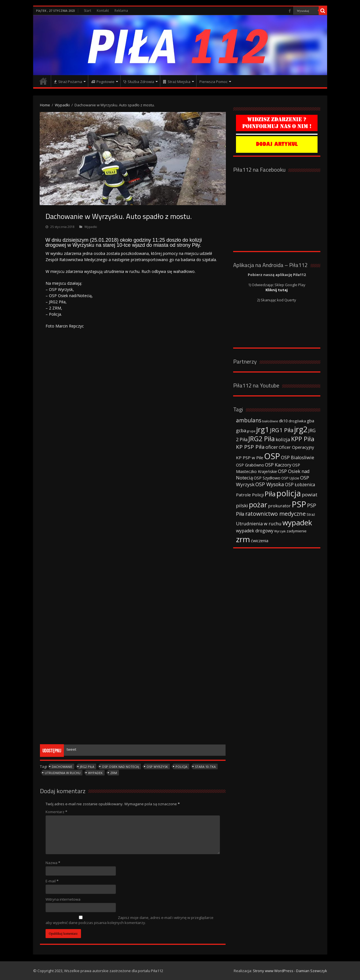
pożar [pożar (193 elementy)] (258, 504)
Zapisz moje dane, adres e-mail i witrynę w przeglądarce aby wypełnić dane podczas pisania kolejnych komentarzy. (130, 920)
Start (87, 11)
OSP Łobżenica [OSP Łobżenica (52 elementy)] (300, 485)
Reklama (121, 11)
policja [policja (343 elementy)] (289, 493)
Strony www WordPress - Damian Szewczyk (290, 971)
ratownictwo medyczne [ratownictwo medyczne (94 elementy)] (275, 514)
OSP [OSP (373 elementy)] (272, 456)
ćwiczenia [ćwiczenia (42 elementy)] (260, 541)
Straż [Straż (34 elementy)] (311, 514)
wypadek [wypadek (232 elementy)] (297, 522)
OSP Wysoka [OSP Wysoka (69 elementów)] (270, 484)
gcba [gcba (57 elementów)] (241, 430)
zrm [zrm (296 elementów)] (243, 539)
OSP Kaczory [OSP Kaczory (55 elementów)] (278, 465)
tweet (71, 749)
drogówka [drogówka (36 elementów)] (297, 421)
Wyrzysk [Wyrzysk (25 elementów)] (280, 531)
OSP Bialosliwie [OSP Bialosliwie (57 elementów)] (298, 458)
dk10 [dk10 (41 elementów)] (283, 421)
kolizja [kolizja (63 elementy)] (283, 439)
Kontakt (103, 11)
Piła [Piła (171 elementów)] (270, 494)
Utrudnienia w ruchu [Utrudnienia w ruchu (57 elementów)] (259, 524)
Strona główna (43, 81)
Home (45, 105)
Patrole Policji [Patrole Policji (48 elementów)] (250, 495)
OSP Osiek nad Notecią (120, 767)
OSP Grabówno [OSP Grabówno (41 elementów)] (250, 465)
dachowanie (62, 767)
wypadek (95, 773)
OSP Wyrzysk (157, 767)
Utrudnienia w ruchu (63, 773)
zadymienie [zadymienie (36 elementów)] (297, 531)
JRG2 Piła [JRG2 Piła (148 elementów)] (262, 439)
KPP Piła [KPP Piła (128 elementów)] (303, 439)
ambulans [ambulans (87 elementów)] (249, 420)
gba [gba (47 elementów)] (310, 421)
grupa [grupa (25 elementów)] (251, 431)
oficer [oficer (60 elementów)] (272, 447)
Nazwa (53, 863)
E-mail (52, 881)
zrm (114, 773)
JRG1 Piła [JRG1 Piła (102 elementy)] (282, 430)
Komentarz (56, 812)
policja (181, 767)
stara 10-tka (205, 767)
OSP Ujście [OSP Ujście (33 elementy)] (290, 478)
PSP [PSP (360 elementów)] (299, 504)
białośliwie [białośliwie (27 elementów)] (270, 421)
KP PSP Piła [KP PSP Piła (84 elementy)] (250, 447)
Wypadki (62, 105)
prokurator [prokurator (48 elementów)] (279, 506)
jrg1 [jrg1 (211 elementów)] (263, 429)
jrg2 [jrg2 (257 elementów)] (301, 429)
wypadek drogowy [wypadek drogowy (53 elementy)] (255, 531)
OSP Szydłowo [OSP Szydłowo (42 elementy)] (267, 478)
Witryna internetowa (63, 899)
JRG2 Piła (87, 767)
